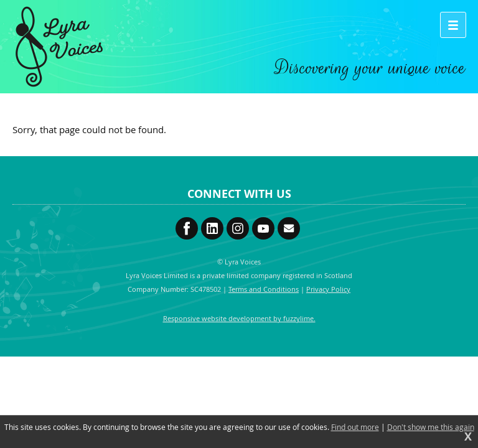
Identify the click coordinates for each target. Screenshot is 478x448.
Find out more (355, 427)
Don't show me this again (431, 427)
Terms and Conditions (264, 289)
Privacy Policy (328, 289)
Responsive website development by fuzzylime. (239, 318)
